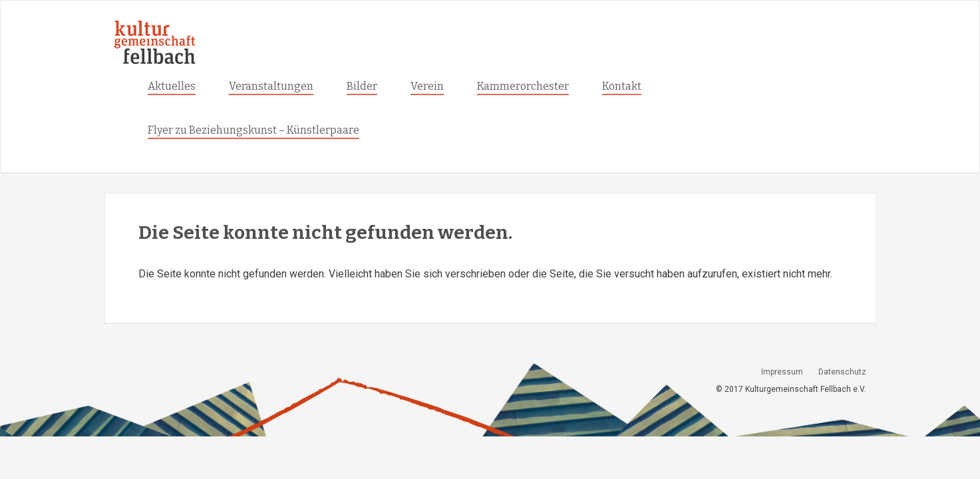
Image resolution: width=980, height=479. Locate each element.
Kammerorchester (523, 86)
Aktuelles (172, 86)
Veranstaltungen (271, 86)
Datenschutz (842, 372)
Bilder (362, 86)
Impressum (782, 372)
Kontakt (622, 86)
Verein (427, 86)
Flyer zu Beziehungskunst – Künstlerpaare (253, 130)
